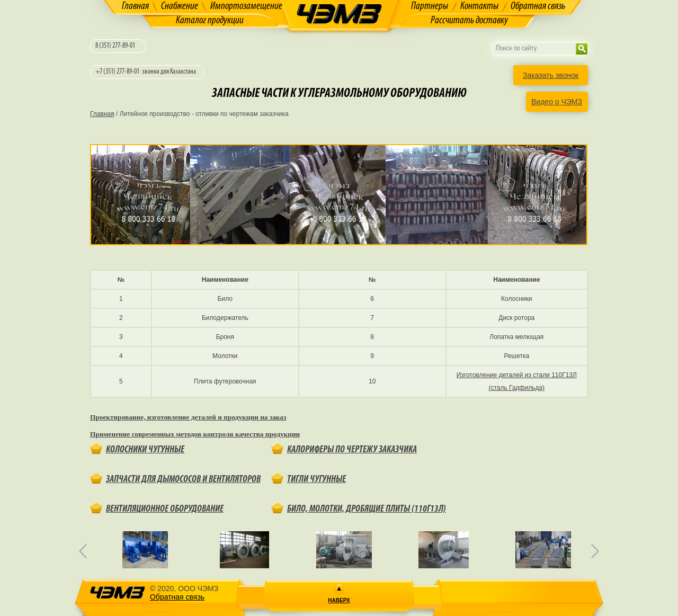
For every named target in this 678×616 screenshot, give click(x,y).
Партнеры (430, 6)
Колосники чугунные (145, 450)
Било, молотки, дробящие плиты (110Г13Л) (367, 509)
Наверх (339, 600)
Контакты (479, 6)
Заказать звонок (551, 75)
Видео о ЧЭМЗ (557, 102)
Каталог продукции (210, 21)
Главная (135, 6)
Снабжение (180, 6)
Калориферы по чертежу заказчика (352, 450)
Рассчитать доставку (469, 21)
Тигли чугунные (316, 480)
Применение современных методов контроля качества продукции (195, 434)
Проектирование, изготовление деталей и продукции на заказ (188, 417)
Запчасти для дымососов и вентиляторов (183, 480)
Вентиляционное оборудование (165, 509)
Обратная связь (538, 6)
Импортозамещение (246, 6)
